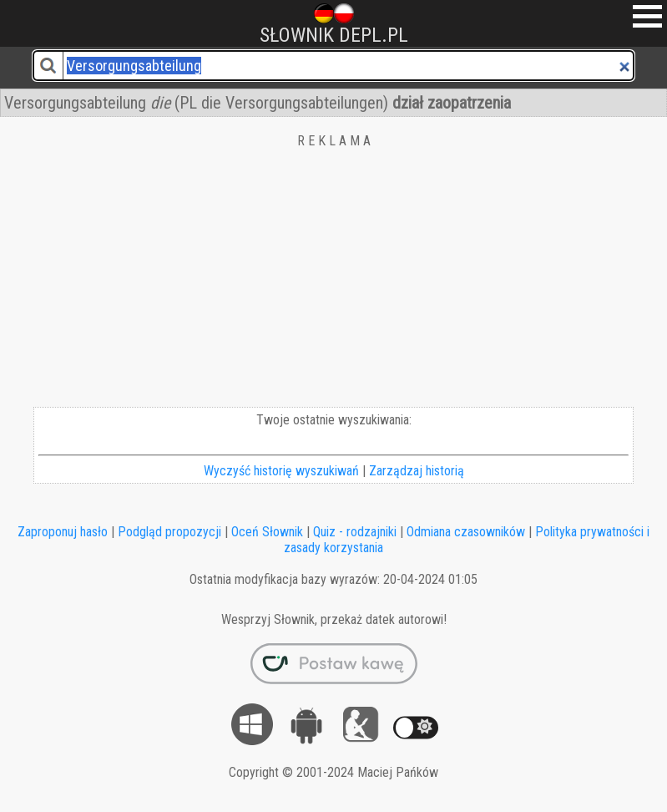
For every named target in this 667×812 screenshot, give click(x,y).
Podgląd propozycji (169, 532)
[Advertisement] (333, 282)
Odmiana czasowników (466, 532)
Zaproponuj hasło (63, 532)
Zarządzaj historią (417, 471)
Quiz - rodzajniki (355, 532)
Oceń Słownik (267, 532)
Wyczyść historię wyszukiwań (281, 471)
